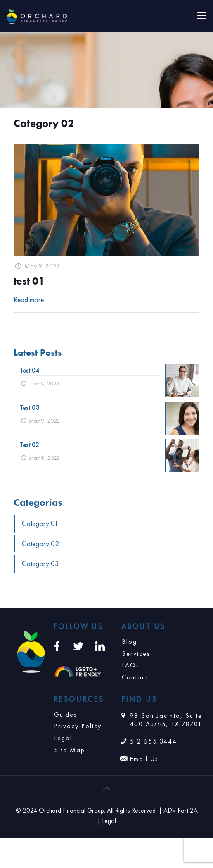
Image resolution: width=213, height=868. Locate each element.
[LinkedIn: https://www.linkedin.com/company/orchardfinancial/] (100, 646)
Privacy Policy (78, 726)
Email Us (144, 759)
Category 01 (40, 523)
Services (136, 654)
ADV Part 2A (181, 810)
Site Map (70, 750)
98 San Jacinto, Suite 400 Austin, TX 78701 (166, 720)
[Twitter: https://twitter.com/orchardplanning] (78, 646)
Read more (29, 300)
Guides (66, 714)
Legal (63, 738)
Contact (135, 677)
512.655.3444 (153, 741)
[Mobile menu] (202, 16)
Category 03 (40, 563)
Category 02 (40, 544)
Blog (129, 642)
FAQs (131, 665)
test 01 (29, 281)
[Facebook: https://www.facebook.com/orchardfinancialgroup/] (57, 646)
